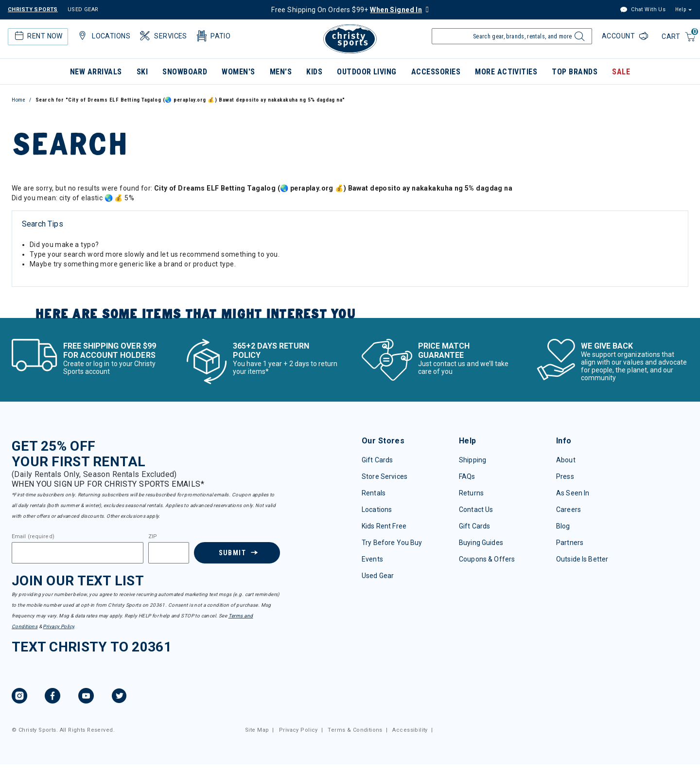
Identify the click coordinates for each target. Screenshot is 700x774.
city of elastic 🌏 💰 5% (97, 198)
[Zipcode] (169, 553)
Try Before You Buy (392, 543)
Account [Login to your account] (619, 36)
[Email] (78, 553)
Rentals (374, 493)
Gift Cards (377, 460)
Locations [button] (103, 36)
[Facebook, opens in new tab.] (52, 697)
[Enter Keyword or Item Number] (512, 36)
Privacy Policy (58, 626)
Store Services (385, 476)
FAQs (467, 476)
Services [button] (163, 36)
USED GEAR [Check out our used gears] (83, 9)
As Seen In (573, 493)
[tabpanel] (350, 251)
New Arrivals (96, 72)
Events (372, 559)
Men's (281, 72)
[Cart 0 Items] (679, 37)
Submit (232, 553)
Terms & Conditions (355, 730)
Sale (621, 72)
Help (681, 9)
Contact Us (476, 510)
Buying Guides (481, 543)
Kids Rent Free (384, 526)
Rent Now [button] (37, 36)
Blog (563, 526)
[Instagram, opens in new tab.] (19, 697)
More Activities (506, 72)
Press (565, 476)
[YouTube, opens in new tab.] (86, 697)
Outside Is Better (582, 559)
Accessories (436, 72)
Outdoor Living (367, 72)
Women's (238, 72)
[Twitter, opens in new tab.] (119, 697)
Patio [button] (213, 36)
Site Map (257, 730)
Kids (314, 72)
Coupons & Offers (487, 559)
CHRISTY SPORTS (33, 9)
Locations (377, 510)
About (566, 460)
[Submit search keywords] (578, 39)
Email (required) (33, 537)
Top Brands (575, 72)
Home (18, 100)
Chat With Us (643, 10)
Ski (142, 72)
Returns (471, 493)
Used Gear (378, 576)
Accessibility (410, 730)
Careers (569, 510)
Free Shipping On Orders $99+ (347, 10)
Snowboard (185, 72)
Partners (570, 543)
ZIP (153, 537)
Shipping (472, 460)
